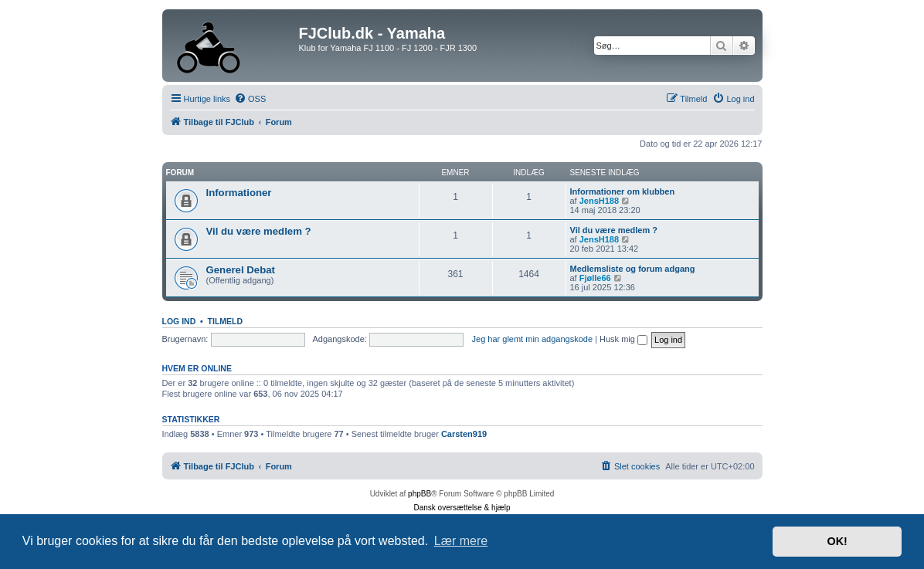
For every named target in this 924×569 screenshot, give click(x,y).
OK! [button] (837, 541)
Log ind (179, 321)
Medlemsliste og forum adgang (633, 269)
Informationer (239, 193)
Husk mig (623, 339)
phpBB (420, 494)
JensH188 (599, 201)
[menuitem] (250, 99)
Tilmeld (226, 321)
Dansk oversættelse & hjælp (462, 508)
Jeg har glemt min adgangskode (533, 339)
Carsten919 (464, 434)
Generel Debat (241, 270)
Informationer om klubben (623, 191)
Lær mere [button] (461, 541)
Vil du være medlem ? (259, 231)
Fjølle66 (595, 278)
